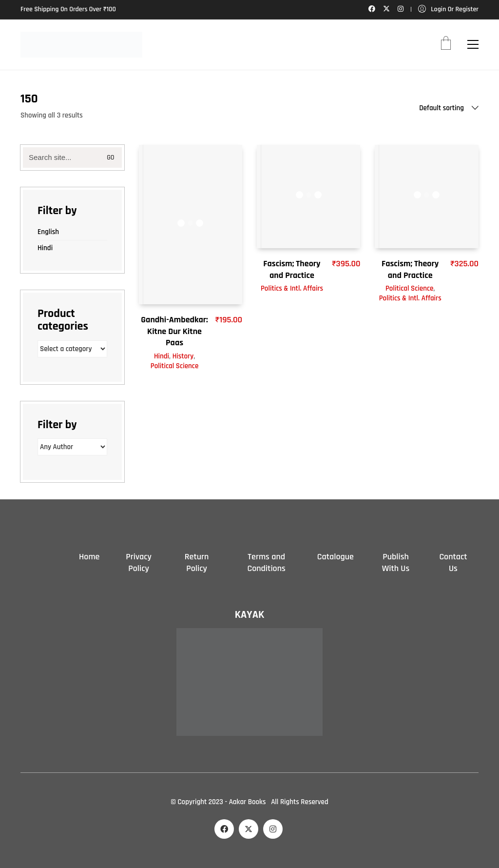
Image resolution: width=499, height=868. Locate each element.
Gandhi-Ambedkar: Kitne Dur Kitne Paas (174, 331)
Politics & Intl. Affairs (292, 288)
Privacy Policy (139, 562)
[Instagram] (273, 829)
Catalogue (336, 557)
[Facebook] (224, 829)
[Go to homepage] (81, 45)
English (48, 232)
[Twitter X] (249, 829)
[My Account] (448, 10)
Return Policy (197, 562)
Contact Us (453, 562)
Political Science (174, 366)
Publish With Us (396, 562)
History (183, 356)
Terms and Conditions (266, 562)
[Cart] (446, 44)
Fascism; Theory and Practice (292, 269)
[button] (473, 44)
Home (89, 557)
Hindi (162, 356)
